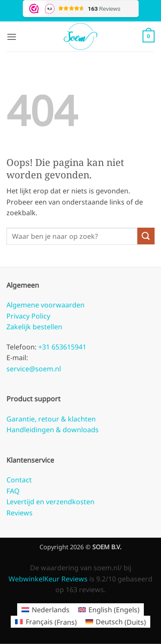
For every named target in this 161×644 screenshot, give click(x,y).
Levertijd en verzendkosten (50, 502)
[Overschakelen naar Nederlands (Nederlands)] (46, 609)
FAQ (13, 491)
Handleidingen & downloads (53, 430)
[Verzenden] (146, 236)
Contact (19, 480)
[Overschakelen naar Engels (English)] (109, 609)
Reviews (20, 513)
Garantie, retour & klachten (51, 419)
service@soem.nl (34, 369)
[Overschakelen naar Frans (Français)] (46, 622)
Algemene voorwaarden (46, 305)
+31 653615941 (61, 347)
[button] (12, 37)
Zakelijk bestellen (34, 327)
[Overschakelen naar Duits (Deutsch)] (116, 622)
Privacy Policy (28, 316)
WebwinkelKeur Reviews (48, 579)
